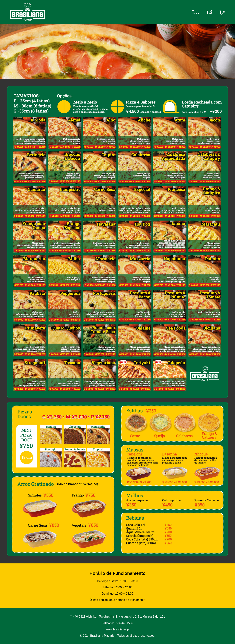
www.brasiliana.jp (117, 629)
